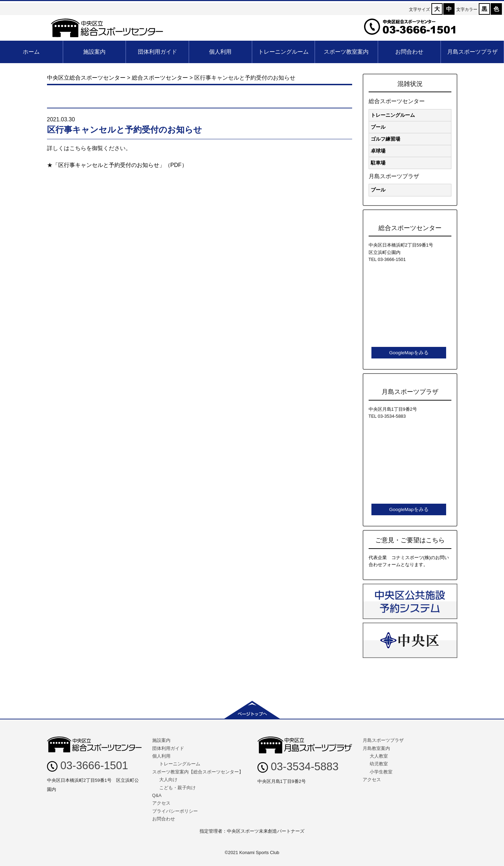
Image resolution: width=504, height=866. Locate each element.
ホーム (31, 52)
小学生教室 (381, 772)
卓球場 (378, 151)
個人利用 (220, 52)
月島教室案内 (376, 748)
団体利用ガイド (157, 52)
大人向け (168, 780)
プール (378, 127)
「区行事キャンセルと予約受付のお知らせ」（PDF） (120, 165)
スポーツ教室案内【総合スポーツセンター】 (198, 772)
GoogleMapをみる (409, 353)
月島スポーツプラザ (472, 52)
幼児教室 (379, 764)
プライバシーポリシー (175, 811)
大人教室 (379, 756)
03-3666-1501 (88, 766)
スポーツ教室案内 (346, 52)
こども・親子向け (177, 788)
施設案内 (94, 52)
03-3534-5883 (298, 767)
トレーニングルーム (283, 52)
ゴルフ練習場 (385, 139)
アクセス (161, 803)
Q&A (157, 795)
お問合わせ (409, 52)
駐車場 (378, 163)
